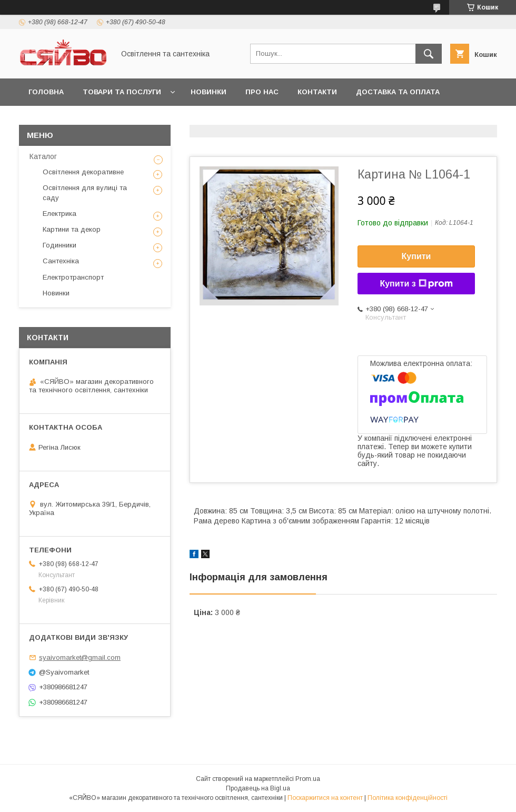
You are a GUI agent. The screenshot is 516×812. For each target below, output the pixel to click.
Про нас (262, 92)
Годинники (59, 245)
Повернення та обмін (73, 119)
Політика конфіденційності (408, 798)
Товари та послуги (122, 92)
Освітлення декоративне (83, 172)
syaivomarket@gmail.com (80, 657)
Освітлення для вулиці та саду (85, 192)
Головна (46, 92)
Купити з (416, 284)
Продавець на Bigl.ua (258, 788)
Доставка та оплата (398, 92)
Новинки (209, 92)
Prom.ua (308, 779)
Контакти (317, 92)
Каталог (43, 156)
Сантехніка (61, 261)
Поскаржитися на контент (325, 798)
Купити (416, 256)
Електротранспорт (73, 277)
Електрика (59, 214)
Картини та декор (72, 229)
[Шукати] (429, 54)
